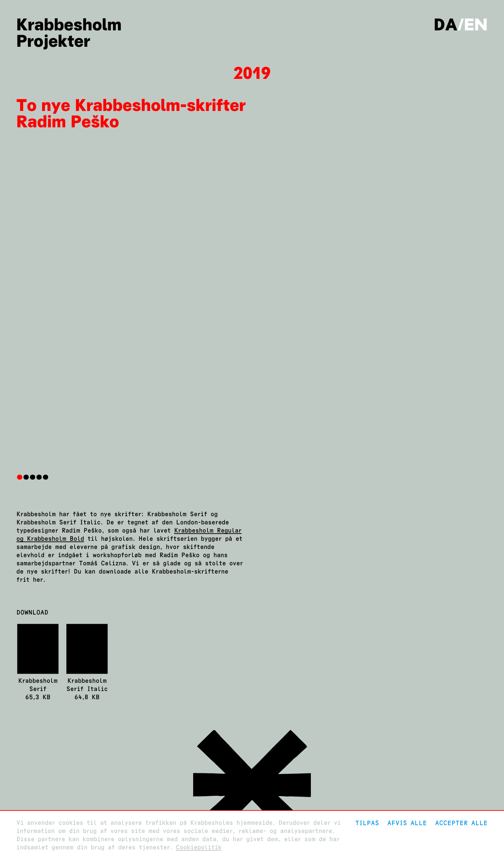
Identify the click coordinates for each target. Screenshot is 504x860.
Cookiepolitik (199, 848)
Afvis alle (407, 823)
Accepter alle (461, 823)
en (476, 25)
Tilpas (367, 823)
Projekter (53, 41)
